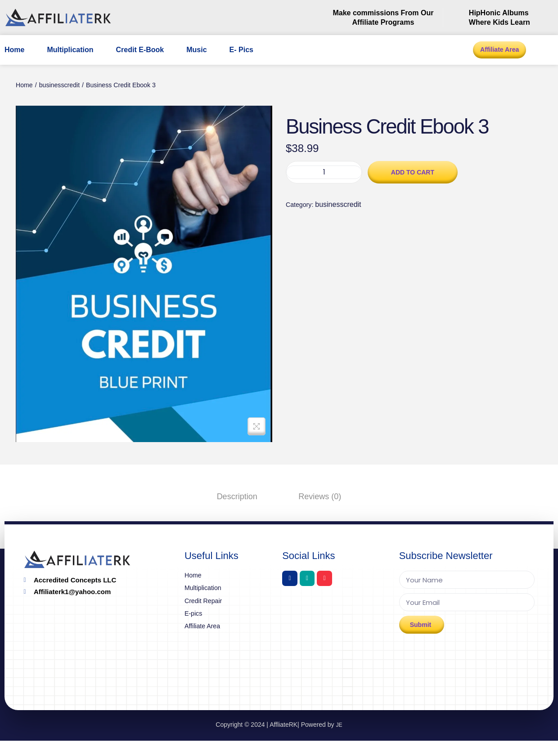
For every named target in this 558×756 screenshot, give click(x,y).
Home (14, 50)
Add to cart (413, 208)
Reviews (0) (314, 496)
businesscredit (64, 86)
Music (196, 50)
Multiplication (70, 50)
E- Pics (241, 50)
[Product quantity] (324, 209)
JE (339, 739)
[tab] (243, 496)
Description (243, 496)
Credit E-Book (140, 50)
